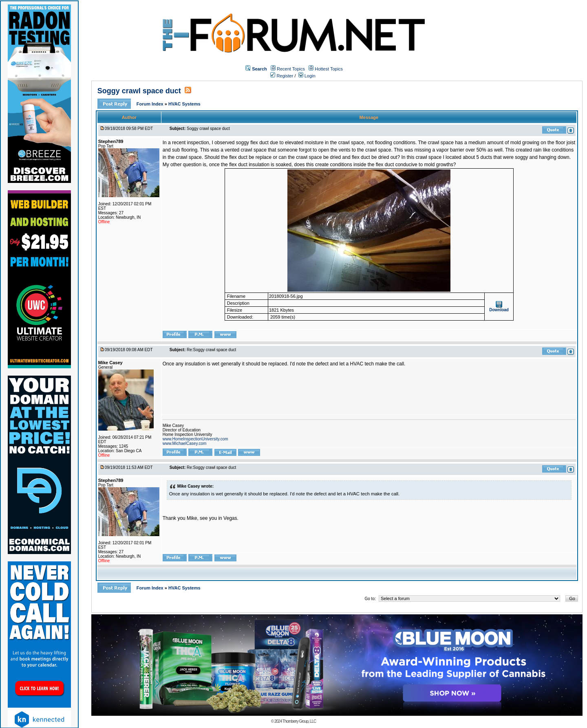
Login (307, 76)
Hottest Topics (329, 69)
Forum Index (151, 104)
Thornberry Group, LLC (299, 721)
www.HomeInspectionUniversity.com (195, 439)
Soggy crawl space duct (139, 91)
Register (282, 76)
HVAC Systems (184, 104)
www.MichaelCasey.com (185, 443)
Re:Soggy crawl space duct (211, 350)
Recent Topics (291, 69)
